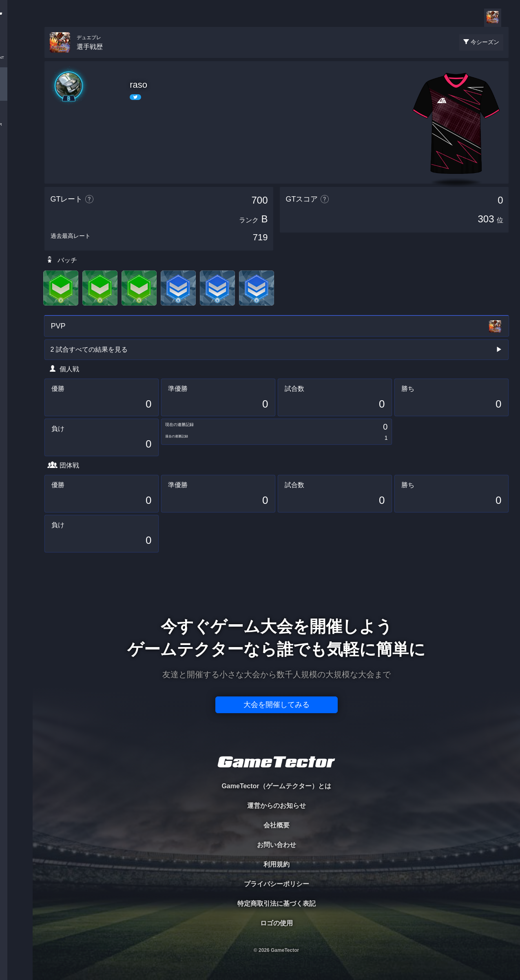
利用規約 (277, 864)
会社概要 (277, 825)
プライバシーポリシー (277, 884)
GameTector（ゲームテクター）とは (276, 786)
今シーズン (485, 42)
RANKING (16, 158)
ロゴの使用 (277, 923)
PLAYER (17, 91)
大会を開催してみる (277, 705)
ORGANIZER (16, 125)
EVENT (16, 192)
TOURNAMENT (16, 58)
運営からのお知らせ (277, 806)
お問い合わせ (277, 845)
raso (138, 85)
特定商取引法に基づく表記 (277, 904)
